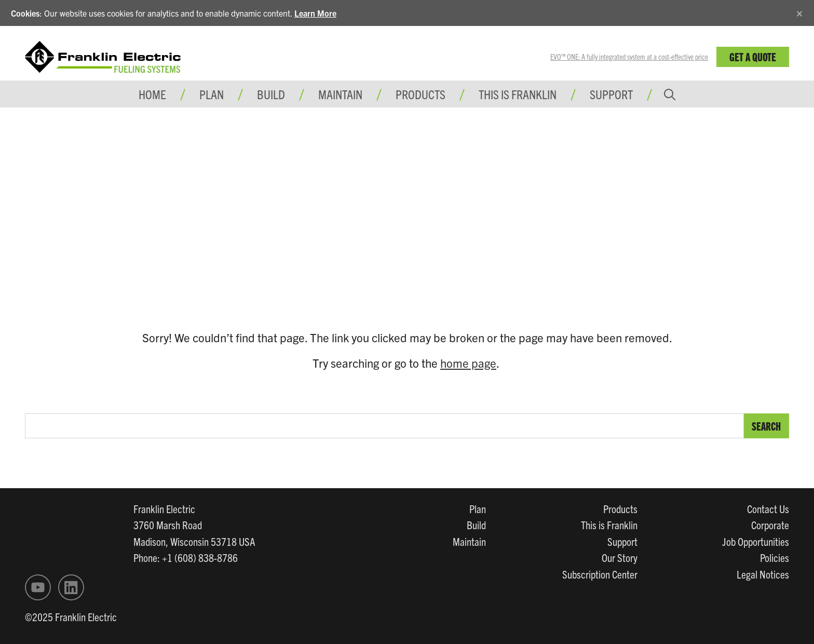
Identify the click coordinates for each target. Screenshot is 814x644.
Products (620, 508)
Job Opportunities (756, 541)
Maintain (469, 541)
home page (468, 363)
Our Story (620, 557)
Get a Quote (753, 56)
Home (152, 94)
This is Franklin (518, 94)
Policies (775, 557)
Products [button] (420, 94)
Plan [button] (212, 94)
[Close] (799, 12)
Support (611, 94)
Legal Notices (763, 574)
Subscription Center (600, 574)
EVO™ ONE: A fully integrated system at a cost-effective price (629, 57)
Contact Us (768, 508)
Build (476, 525)
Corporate (770, 525)
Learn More (315, 13)
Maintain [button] (340, 94)
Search (766, 426)
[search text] (384, 426)
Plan (478, 508)
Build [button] (271, 94)
